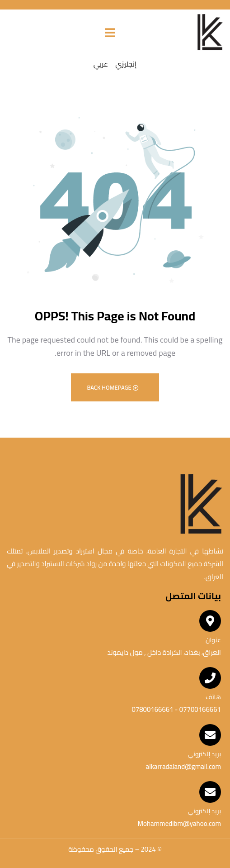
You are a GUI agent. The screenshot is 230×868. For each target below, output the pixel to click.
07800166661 (152, 709)
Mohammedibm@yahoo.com (179, 823)
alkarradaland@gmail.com (183, 766)
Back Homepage (113, 387)
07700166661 (199, 709)
